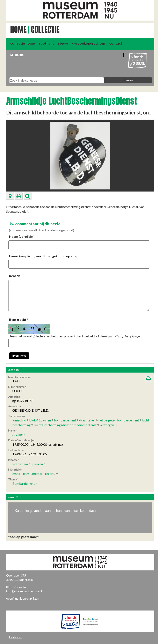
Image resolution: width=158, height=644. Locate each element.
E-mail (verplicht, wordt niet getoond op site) (43, 256)
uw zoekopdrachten (89, 43)
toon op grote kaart (23, 537)
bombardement (65, 420)
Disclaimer (16, 637)
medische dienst (85, 425)
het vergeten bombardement (119, 420)
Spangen (37, 464)
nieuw (63, 43)
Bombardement (24, 483)
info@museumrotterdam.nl (24, 591)
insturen (19, 356)
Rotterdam (20, 464)
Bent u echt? (19, 319)
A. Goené (19, 435)
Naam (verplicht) (22, 236)
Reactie (15, 276)
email (16, 474)
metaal (37, 474)
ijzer (26, 474)
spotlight (46, 43)
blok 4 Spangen (40, 420)
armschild (19, 420)
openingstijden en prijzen (23, 598)
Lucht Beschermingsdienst (52, 425)
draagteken (87, 420)
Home (18, 30)
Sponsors (17, 55)
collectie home (23, 43)
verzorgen (107, 425)
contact (116, 43)
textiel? (50, 474)
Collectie (45, 30)
